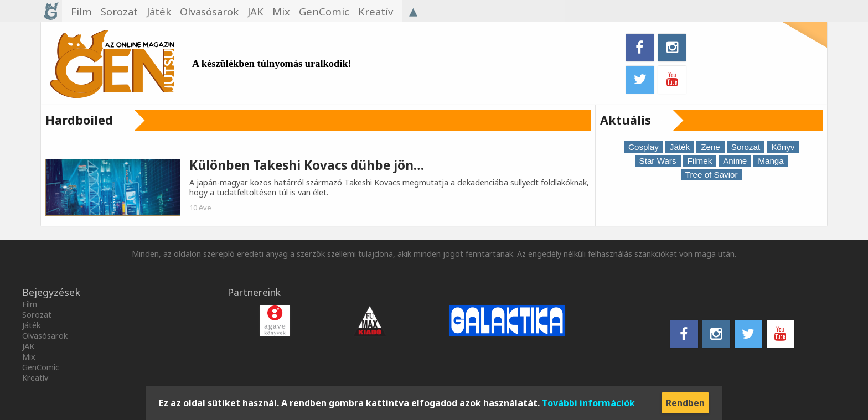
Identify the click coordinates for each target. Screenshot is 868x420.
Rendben (685, 403)
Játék (680, 147)
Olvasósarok (45, 336)
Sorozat (746, 147)
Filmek (700, 161)
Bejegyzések (51, 292)
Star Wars (658, 161)
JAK (28, 346)
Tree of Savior (712, 175)
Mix (29, 357)
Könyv (783, 147)
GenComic (41, 367)
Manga (771, 161)
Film (30, 304)
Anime (735, 161)
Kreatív (35, 378)
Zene (711, 147)
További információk (588, 403)
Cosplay (644, 147)
